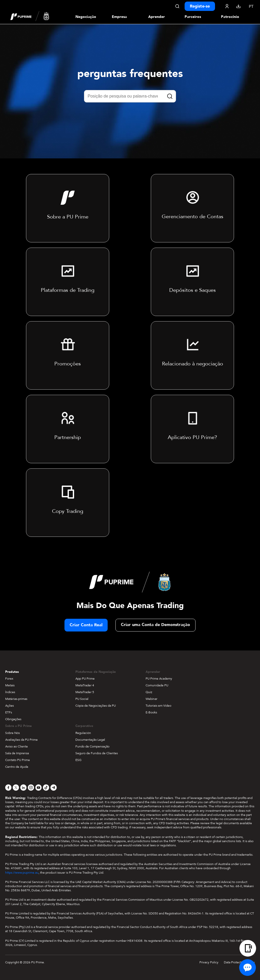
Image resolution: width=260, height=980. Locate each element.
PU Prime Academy (159, 679)
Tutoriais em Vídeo (158, 706)
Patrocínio (230, 17)
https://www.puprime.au (22, 873)
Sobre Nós (12, 733)
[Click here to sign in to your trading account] (227, 6)
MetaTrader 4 (85, 685)
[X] (16, 788)
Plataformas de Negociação (96, 672)
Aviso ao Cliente (17, 746)
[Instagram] (31, 788)
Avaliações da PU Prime (21, 740)
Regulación (83, 733)
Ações (9, 706)
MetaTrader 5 (85, 692)
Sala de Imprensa (17, 753)
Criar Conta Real (86, 625)
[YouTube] (38, 788)
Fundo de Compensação (92, 746)
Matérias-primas (16, 699)
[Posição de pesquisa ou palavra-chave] (130, 96)
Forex (9, 679)
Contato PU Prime (18, 760)
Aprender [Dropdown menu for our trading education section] (157, 17)
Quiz (149, 692)
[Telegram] (54, 788)
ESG (78, 760)
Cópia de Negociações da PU (96, 706)
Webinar (151, 699)
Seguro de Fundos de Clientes (97, 753)
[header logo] (30, 17)
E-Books (151, 712)
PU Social (82, 699)
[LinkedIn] (23, 788)
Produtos (12, 672)
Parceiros (193, 17)
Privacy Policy (209, 962)
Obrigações (13, 719)
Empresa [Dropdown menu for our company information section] (119, 17)
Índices (10, 692)
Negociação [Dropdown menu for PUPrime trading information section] (86, 17)
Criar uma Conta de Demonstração (155, 625)
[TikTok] (46, 788)
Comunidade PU (157, 685)
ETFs (9, 712)
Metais (10, 685)
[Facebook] (8, 788)
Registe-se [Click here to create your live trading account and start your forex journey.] (200, 6)
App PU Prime (85, 679)
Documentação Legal (90, 740)
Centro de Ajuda (17, 767)
